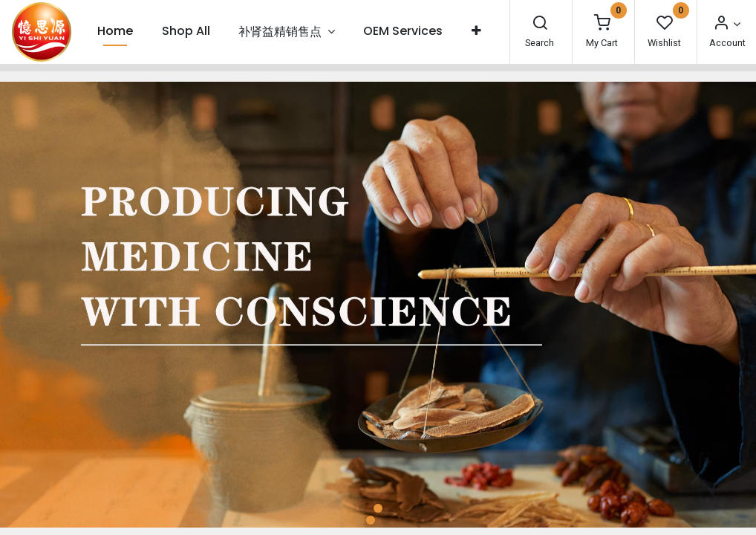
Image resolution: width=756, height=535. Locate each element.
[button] (476, 32)
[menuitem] (115, 32)
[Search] (540, 24)
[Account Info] (726, 24)
